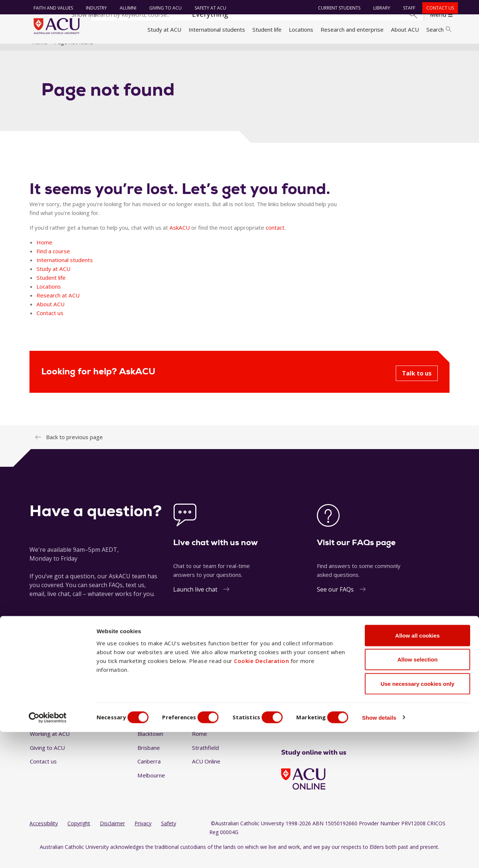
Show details (396, 853)
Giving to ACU (163, 8)
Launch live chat (195, 600)
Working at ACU (50, 744)
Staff (407, 8)
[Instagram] (296, 731)
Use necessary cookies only (417, 820)
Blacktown (150, 744)
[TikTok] (332, 731)
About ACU (405, 29)
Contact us (438, 8)
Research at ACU (58, 306)
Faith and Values (51, 8)
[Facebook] (284, 731)
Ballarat (147, 730)
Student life (267, 29)
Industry (94, 8)
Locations (301, 29)
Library (380, 8)
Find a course (53, 261)
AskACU (180, 238)
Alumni (125, 8)
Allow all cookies (418, 771)
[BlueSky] (343, 731)
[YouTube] (320, 731)
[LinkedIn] (308, 731)
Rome (200, 744)
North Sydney (209, 730)
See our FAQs (335, 600)
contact (275, 238)
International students (217, 29)
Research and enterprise (352, 29)
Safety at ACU (208, 8)
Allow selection (417, 796)
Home (40, 53)
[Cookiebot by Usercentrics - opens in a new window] (48, 854)
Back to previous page (74, 447)
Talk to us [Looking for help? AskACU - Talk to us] (417, 384)
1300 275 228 (394, 652)
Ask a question (195, 652)
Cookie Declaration (261, 797)
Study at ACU (164, 29)
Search (439, 29)
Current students (337, 8)
